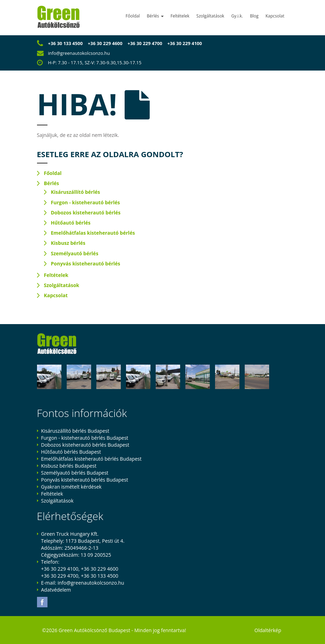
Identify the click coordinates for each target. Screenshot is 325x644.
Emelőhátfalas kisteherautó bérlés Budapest (91, 459)
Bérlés (155, 16)
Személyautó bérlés (75, 253)
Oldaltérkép (268, 630)
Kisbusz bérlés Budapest (69, 466)
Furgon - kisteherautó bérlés (86, 202)
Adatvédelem (56, 590)
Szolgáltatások (210, 16)
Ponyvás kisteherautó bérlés (86, 264)
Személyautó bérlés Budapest (75, 473)
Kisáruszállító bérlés (76, 192)
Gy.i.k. (237, 16)
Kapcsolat (275, 16)
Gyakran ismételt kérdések (71, 487)
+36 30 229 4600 (105, 43)
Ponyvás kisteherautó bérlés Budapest (85, 480)
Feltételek (180, 16)
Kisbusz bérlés (68, 243)
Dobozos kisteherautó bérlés (86, 213)
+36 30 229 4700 (145, 43)
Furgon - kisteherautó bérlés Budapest (85, 438)
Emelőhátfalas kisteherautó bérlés (93, 233)
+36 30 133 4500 (65, 43)
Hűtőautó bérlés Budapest (71, 452)
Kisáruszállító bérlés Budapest (75, 431)
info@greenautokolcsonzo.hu (79, 53)
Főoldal (133, 16)
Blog (254, 16)
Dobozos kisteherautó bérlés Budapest (85, 445)
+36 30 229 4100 (184, 43)
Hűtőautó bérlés (71, 223)
